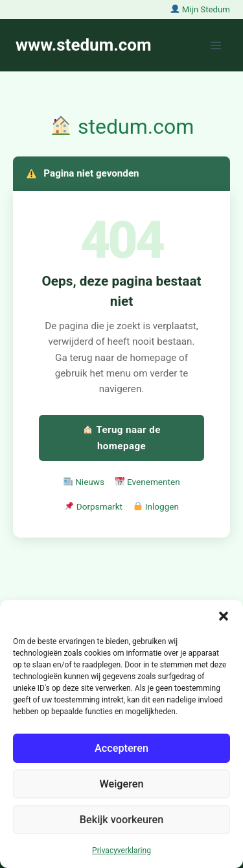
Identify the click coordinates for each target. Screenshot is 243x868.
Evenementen (148, 482)
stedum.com (122, 127)
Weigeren (121, 784)
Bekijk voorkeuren (122, 819)
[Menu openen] (215, 45)
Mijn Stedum (200, 9)
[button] (224, 616)
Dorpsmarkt (94, 506)
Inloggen (156, 506)
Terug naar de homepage (122, 438)
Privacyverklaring (121, 850)
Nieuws (84, 482)
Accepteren (121, 748)
